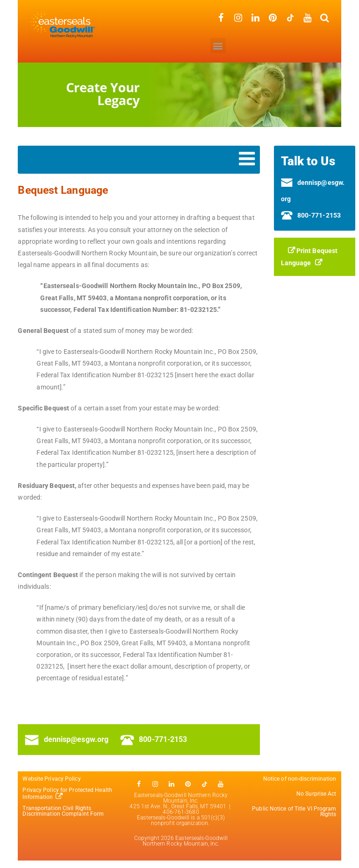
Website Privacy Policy (51, 779)
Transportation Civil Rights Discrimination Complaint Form (64, 811)
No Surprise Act (316, 794)
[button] (218, 46)
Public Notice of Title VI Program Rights (294, 812)
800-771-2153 (154, 739)
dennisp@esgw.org (67, 739)
